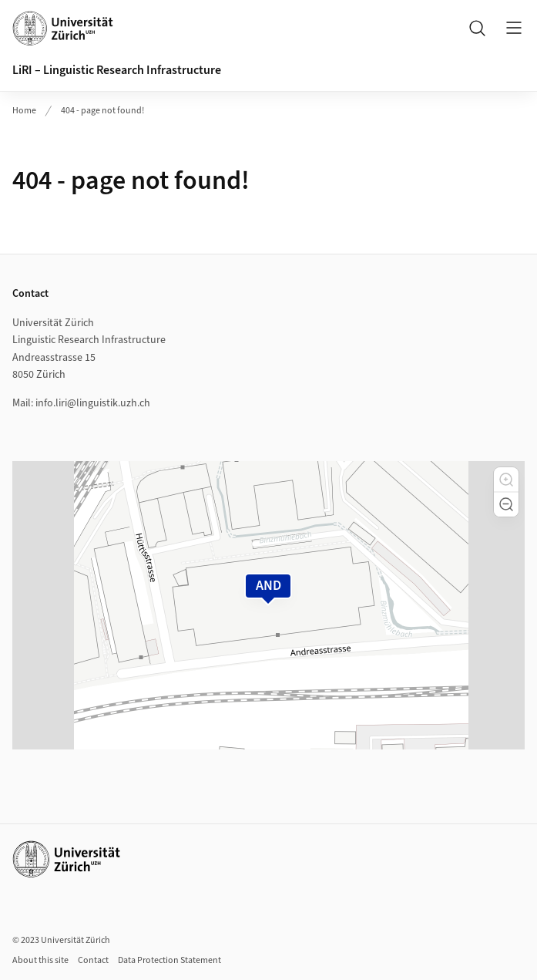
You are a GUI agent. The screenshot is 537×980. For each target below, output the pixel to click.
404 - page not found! (102, 111)
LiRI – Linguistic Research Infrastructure (117, 70)
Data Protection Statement (169, 960)
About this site (40, 960)
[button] (506, 480)
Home (24, 111)
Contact (93, 960)
